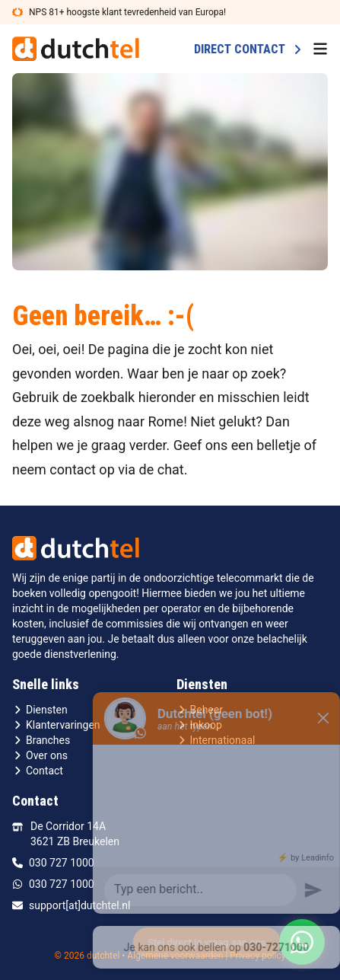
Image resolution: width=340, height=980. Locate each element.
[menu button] (320, 49)
